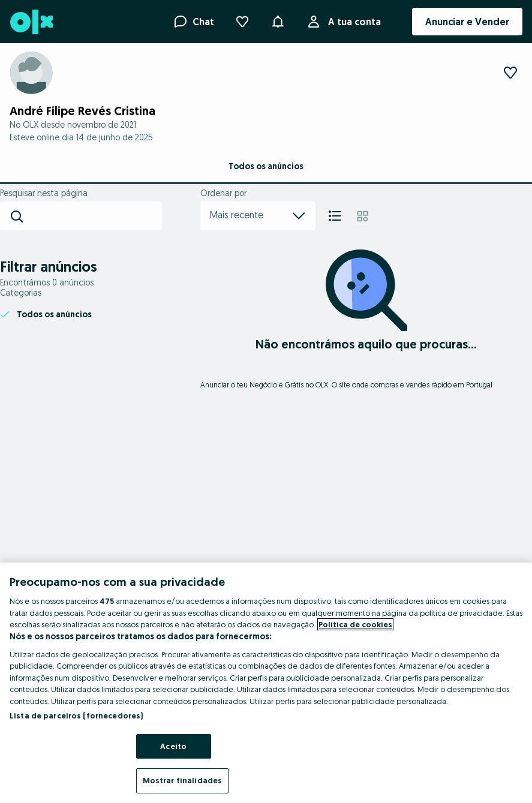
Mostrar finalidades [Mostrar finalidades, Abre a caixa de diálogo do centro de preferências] (182, 780)
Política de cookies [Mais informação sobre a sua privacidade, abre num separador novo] (355, 624)
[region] (266, 683)
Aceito (173, 746)
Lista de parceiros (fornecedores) (76, 715)
